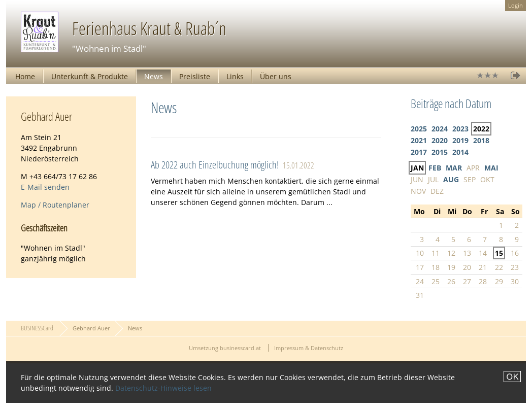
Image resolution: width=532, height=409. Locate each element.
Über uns (276, 76)
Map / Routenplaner (55, 205)
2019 (460, 140)
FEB (435, 168)
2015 (440, 152)
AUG (451, 179)
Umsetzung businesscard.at (225, 348)
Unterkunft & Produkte (90, 76)
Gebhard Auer (91, 328)
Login (516, 5)
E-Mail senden (45, 187)
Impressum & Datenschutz (309, 348)
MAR (454, 168)
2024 (440, 129)
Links (235, 76)
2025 (419, 129)
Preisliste (195, 76)
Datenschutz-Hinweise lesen (163, 388)
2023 (460, 129)
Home (25, 76)
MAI (491, 168)
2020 (440, 140)
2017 (419, 152)
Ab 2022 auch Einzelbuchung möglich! (215, 165)
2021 (419, 140)
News (154, 76)
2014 (460, 152)
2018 (481, 140)
